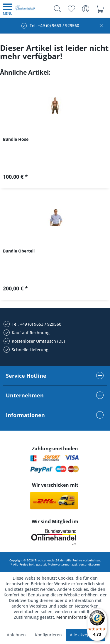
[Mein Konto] (86, 9)
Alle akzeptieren (86, 635)
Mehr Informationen (76, 617)
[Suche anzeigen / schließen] (56, 9)
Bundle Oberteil (19, 251)
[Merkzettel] (71, 9)
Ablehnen (16, 635)
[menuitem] (8, 9)
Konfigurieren (48, 635)
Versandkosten (89, 564)
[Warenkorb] (100, 9)
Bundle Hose (16, 139)
